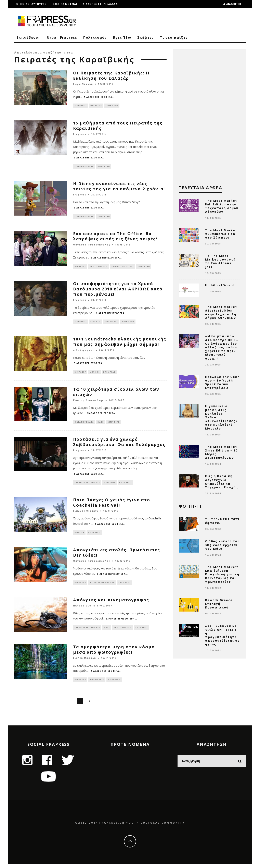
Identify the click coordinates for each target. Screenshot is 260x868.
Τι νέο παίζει (174, 37)
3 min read (109, 375)
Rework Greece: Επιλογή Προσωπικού (219, 604)
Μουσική (95, 375)
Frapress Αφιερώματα (87, 486)
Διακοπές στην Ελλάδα (100, 4)
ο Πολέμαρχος (84, 353)
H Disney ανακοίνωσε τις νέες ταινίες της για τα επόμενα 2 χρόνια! (119, 187)
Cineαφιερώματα (84, 167)
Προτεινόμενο (99, 268)
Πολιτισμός (95, 37)
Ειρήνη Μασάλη (85, 663)
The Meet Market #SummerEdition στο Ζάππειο (221, 234)
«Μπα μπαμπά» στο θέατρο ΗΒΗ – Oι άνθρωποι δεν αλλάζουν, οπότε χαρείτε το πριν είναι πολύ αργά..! (222, 347)
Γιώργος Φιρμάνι (86, 515)
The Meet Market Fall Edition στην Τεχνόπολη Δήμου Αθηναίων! (222, 206)
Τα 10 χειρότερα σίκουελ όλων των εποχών (116, 395)
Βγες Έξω (122, 37)
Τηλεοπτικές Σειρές (122, 268)
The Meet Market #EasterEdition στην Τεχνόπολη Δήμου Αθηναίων (221, 312)
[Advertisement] (209, 116)
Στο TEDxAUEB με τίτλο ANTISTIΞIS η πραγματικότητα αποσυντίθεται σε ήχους (222, 635)
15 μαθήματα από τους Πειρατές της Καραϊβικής (118, 126)
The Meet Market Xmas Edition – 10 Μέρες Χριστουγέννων (221, 452)
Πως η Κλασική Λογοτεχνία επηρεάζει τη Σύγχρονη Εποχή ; (222, 482)
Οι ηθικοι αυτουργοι (32, 4)
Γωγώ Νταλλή (83, 84)
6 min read (94, 537)
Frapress (80, 135)
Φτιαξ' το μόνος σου (102, 587)
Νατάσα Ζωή (82, 611)
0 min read (104, 167)
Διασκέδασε (111, 324)
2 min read (104, 218)
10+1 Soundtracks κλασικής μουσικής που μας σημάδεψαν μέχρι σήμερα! (120, 344)
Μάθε (101, 425)
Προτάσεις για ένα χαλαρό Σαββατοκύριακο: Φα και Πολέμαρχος (119, 445)
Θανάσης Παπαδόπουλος (92, 246)
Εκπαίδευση (29, 37)
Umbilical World (220, 285)
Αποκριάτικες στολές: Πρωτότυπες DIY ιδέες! (117, 557)
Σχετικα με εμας (65, 4)
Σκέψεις (146, 37)
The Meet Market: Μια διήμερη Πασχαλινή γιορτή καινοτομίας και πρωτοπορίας (222, 574)
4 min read (114, 685)
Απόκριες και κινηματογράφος (111, 605)
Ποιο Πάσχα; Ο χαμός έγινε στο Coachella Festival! (112, 506)
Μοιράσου (96, 106)
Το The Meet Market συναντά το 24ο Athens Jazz (220, 261)
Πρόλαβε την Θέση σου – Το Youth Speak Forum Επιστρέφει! (222, 382)
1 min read (112, 106)
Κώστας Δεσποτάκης (88, 403)
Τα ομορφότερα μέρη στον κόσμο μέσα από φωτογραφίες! (114, 654)
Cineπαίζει (81, 106)
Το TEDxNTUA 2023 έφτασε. (222, 521)
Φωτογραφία (97, 685)
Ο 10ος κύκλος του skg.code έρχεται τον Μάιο (222, 545)
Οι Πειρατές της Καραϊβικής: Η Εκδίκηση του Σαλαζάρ (111, 76)
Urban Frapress (62, 37)
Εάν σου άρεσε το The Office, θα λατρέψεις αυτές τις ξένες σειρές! (115, 238)
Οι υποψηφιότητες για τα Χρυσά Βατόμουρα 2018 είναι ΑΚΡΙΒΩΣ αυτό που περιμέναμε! (118, 291)
